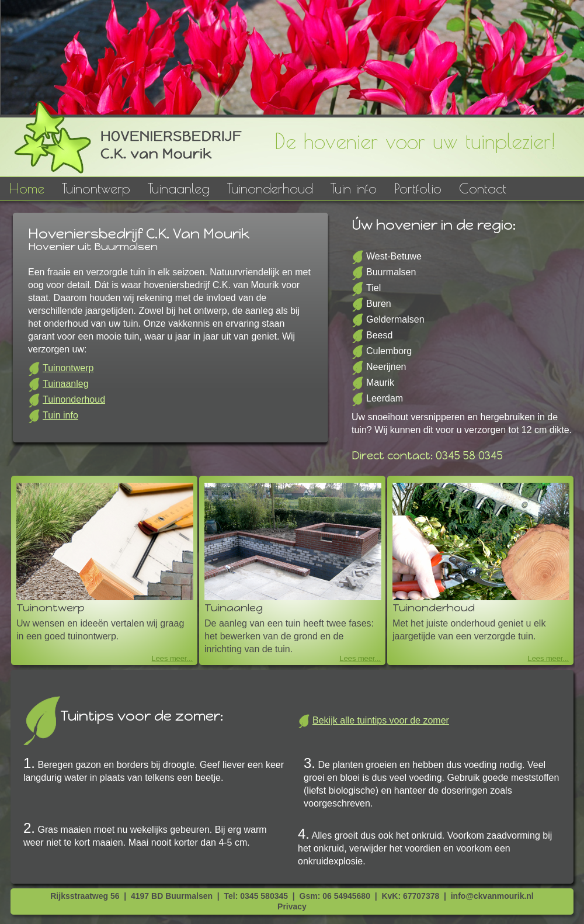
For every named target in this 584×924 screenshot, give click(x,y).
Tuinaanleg (179, 188)
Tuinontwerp (96, 188)
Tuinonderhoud (270, 188)
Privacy (292, 906)
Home (27, 188)
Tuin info (354, 188)
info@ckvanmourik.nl (492, 896)
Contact (483, 188)
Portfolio (418, 188)
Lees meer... (172, 658)
